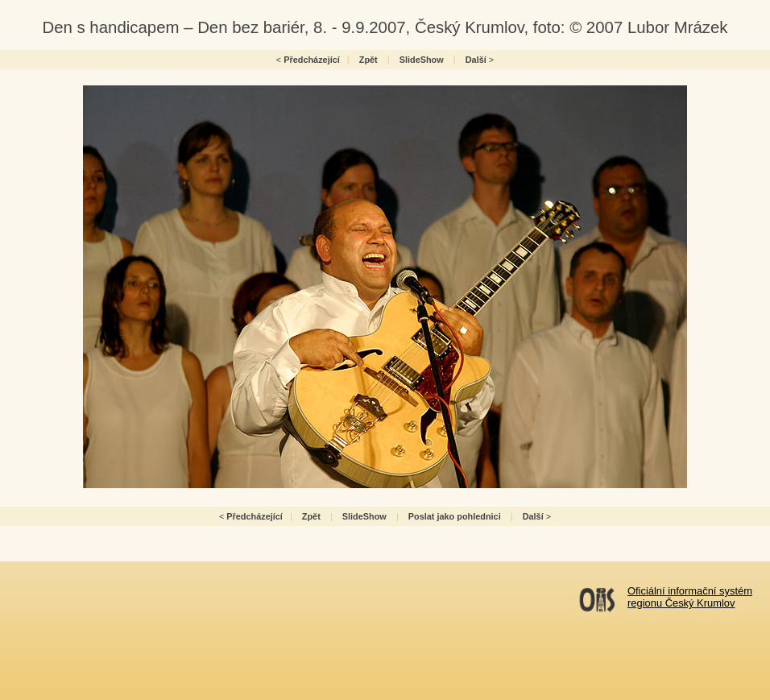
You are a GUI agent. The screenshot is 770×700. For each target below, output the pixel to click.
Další (476, 60)
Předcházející (312, 60)
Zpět (368, 60)
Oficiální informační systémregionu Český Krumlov (690, 597)
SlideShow (422, 60)
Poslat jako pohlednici (455, 516)
